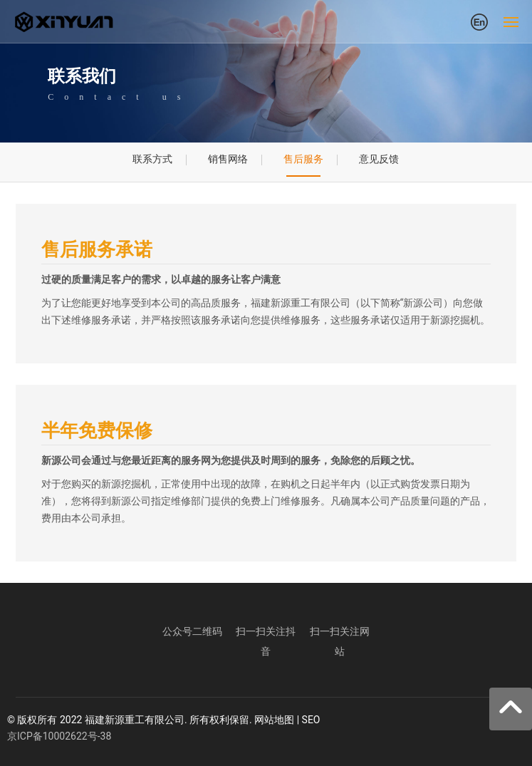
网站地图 (274, 720)
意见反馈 (379, 159)
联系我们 (82, 76)
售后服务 (303, 159)
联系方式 (152, 159)
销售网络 (228, 159)
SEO (311, 720)
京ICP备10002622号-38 (59, 736)
